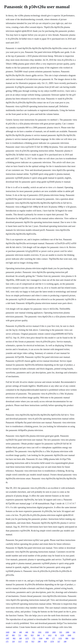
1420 (7, 632)
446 (27, 632)
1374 (52, 641)
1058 (47, 632)
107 (7, 635)
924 (45, 641)
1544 (41, 638)
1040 (69, 635)
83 (56, 635)
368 (20, 638)
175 (7, 641)
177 (53, 638)
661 (26, 635)
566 (14, 632)
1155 (60, 638)
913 (33, 641)
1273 (27, 638)
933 (61, 632)
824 (73, 638)
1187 (7, 638)
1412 (50, 635)
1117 (20, 641)
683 (13, 635)
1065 (54, 632)
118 (13, 641)
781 (33, 632)
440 (20, 632)
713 (20, 635)
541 (74, 632)
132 (27, 641)
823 (32, 635)
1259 (62, 635)
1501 (40, 632)
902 (14, 638)
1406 (67, 632)
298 (39, 641)
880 (67, 638)
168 (65, 641)
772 (34, 638)
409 (47, 638)
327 (59, 641)
